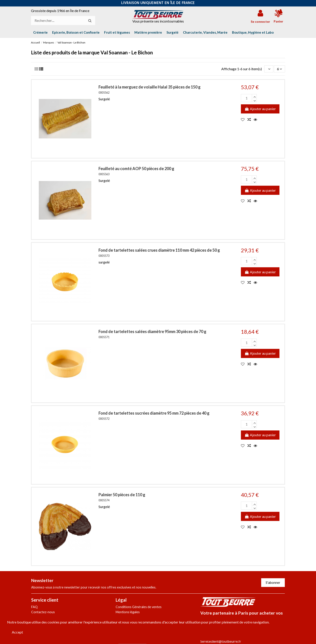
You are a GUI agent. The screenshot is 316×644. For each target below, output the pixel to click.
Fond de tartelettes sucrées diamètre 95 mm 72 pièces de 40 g (154, 413)
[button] (253, 32)
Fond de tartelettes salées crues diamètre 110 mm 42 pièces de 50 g (159, 250)
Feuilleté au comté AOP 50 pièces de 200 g (136, 169)
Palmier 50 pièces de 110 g (122, 495)
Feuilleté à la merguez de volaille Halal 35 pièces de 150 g (150, 87)
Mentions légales (128, 612)
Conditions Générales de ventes (139, 607)
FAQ (34, 607)
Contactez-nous (43, 612)
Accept (17, 632)
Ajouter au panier (260, 109)
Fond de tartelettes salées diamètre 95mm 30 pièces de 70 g (152, 331)
